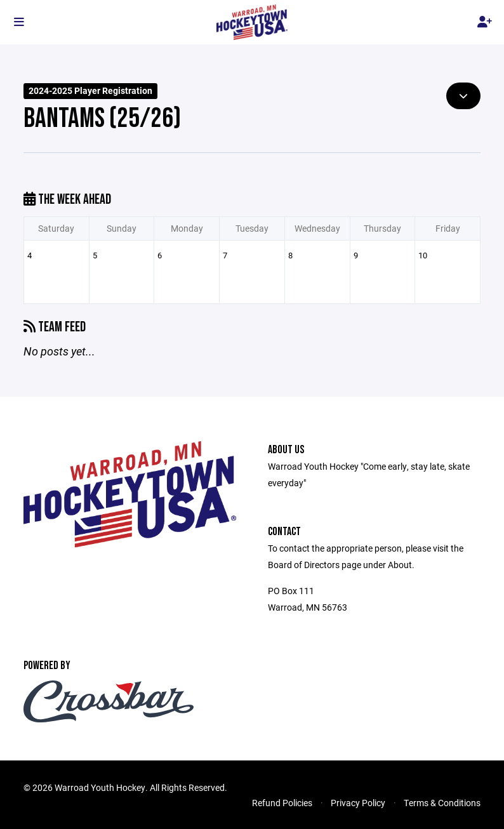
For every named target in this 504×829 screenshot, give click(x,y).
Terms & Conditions (442, 803)
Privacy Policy (358, 803)
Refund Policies (282, 803)
